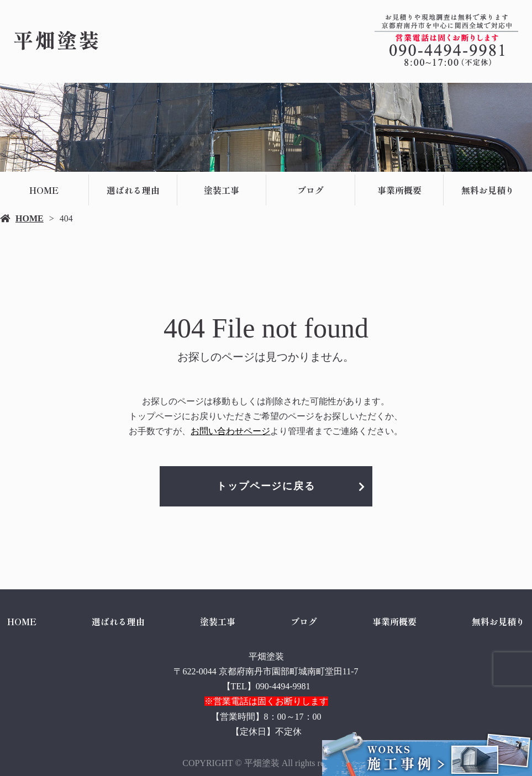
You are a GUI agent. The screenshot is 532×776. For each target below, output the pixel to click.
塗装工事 (222, 190)
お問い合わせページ (230, 431)
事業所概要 (399, 190)
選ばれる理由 (133, 190)
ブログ (310, 190)
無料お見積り (498, 621)
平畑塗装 (266, 656)
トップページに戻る (266, 486)
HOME (44, 190)
